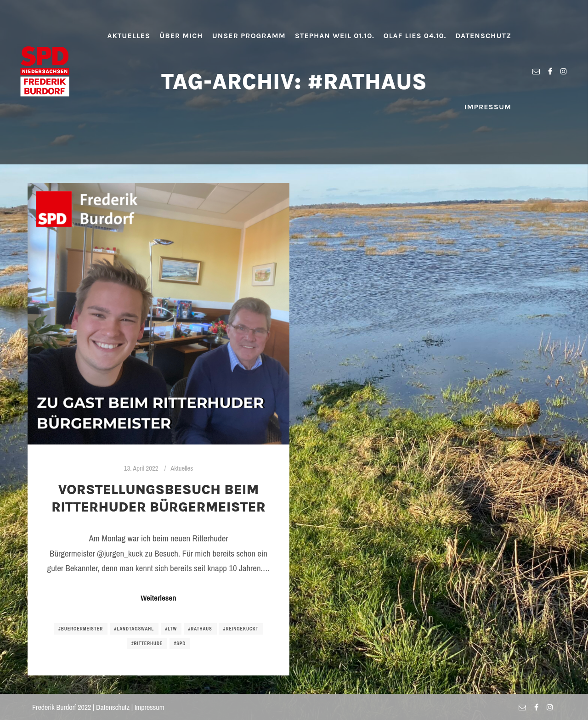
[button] (15, 14)
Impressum (150, 707)
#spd (180, 644)
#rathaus (200, 629)
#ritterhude (147, 644)
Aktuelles (182, 468)
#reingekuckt (241, 629)
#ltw (171, 629)
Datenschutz (113, 707)
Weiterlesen (158, 598)
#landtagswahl (134, 629)
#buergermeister (81, 629)
